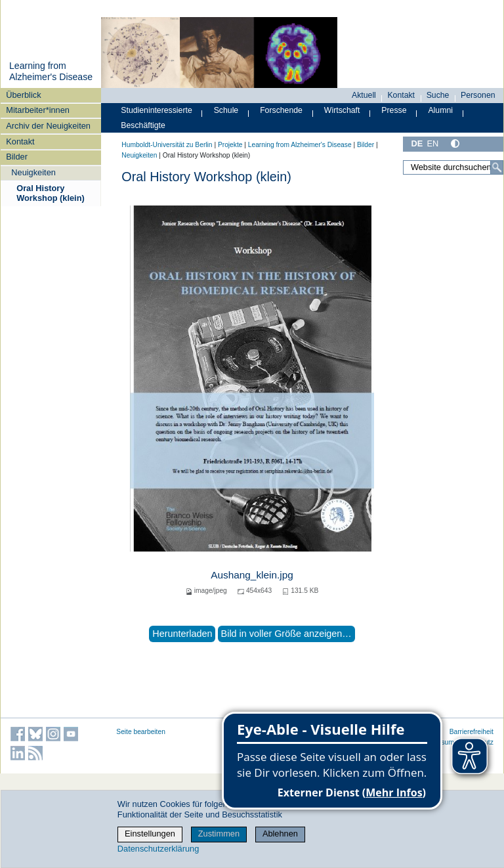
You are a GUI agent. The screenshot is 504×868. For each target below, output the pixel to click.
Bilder (17, 157)
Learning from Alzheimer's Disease (51, 72)
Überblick (23, 95)
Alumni (440, 110)
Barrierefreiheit (472, 732)
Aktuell (364, 95)
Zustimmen (219, 834)
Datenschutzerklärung (158, 849)
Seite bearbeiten (141, 732)
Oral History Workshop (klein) (51, 193)
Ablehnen (280, 834)
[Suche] (497, 167)
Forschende (281, 110)
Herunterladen (182, 634)
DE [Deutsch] (417, 143)
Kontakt (20, 141)
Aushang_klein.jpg (252, 575)
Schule (226, 110)
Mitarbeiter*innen (38, 110)
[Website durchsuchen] (453, 167)
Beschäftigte (143, 125)
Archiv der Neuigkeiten (48, 126)
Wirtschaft (342, 110)
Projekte (230, 145)
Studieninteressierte (156, 110)
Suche (438, 95)
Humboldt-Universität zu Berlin (167, 145)
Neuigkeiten (33, 172)
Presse (394, 110)
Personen (478, 95)
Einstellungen (150, 834)
